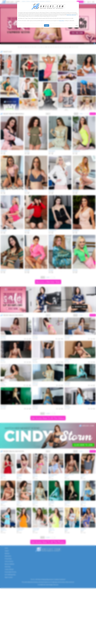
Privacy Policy (61, 21)
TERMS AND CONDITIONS (71, 15)
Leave (77, 25)
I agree (47, 25)
